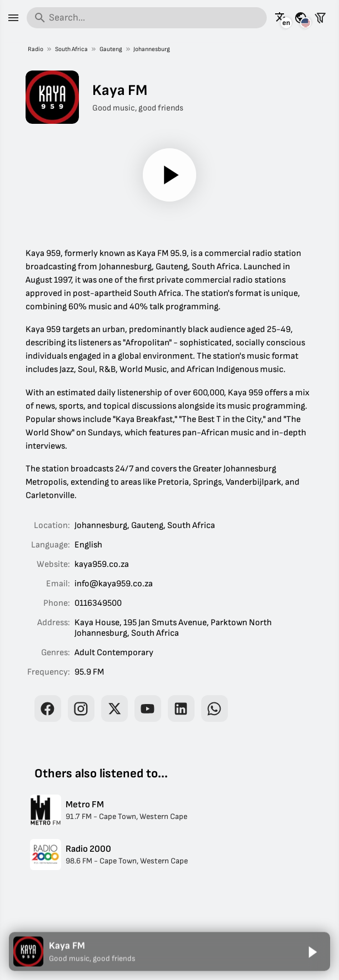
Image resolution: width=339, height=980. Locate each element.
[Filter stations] (320, 18)
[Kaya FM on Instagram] (81, 708)
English (88, 545)
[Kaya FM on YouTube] (148, 708)
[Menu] (13, 18)
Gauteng (110, 49)
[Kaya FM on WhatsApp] (215, 708)
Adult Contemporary (114, 653)
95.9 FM (89, 672)
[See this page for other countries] (301, 18)
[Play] (169, 175)
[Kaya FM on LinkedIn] (181, 708)
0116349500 (98, 603)
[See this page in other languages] (281, 18)
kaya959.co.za (102, 564)
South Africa (71, 49)
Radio (36, 49)
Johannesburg (152, 49)
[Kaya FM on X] (114, 708)
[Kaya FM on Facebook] (48, 708)
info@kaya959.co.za (114, 584)
